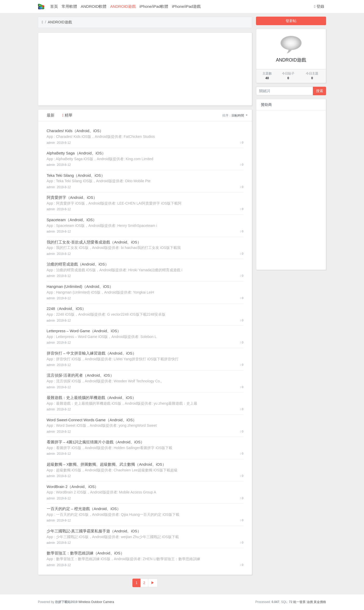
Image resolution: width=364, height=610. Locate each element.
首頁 (54, 6)
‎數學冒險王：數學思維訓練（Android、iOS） (86, 553)
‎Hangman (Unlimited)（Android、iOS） (80, 287)
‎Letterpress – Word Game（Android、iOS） (84, 331)
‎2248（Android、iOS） (66, 309)
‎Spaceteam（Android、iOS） (72, 220)
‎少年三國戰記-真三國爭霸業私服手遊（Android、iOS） (94, 531)
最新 (51, 115)
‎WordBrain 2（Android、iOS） (73, 487)
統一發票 (299, 602)
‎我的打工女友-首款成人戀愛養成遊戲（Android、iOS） (94, 242)
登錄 (319, 6)
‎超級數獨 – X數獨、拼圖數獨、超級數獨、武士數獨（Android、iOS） (106, 464)
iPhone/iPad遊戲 (186, 6)
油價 (310, 602)
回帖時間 (238, 116)
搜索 (320, 91)
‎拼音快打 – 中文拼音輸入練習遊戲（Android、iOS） (92, 353)
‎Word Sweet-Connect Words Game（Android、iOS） (92, 420)
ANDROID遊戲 (123, 6)
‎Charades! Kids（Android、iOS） (75, 131)
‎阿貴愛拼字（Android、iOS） (72, 198)
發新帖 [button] (291, 21)
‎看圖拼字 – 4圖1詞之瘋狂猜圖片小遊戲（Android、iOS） (96, 442)
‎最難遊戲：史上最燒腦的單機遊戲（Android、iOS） (91, 398)
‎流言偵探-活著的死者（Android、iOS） (80, 375)
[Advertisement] (145, 69)
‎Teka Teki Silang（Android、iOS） (76, 175)
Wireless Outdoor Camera (96, 602)
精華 (68, 115)
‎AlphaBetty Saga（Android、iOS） (76, 153)
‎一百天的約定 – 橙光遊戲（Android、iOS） (84, 509)
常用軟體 (69, 6)
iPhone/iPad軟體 (154, 6)
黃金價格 (320, 602)
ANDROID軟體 (94, 6)
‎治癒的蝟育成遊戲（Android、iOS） (78, 264)
